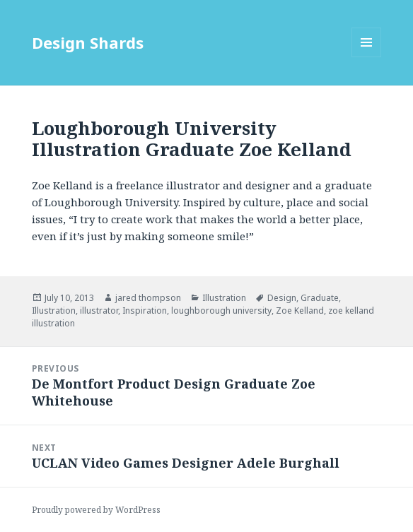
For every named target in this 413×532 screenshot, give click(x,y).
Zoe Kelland (300, 311)
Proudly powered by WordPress (96, 510)
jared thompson (148, 298)
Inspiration (145, 311)
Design (282, 298)
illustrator (99, 311)
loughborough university (221, 311)
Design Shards (88, 42)
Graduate (320, 298)
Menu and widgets (367, 57)
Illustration (224, 298)
